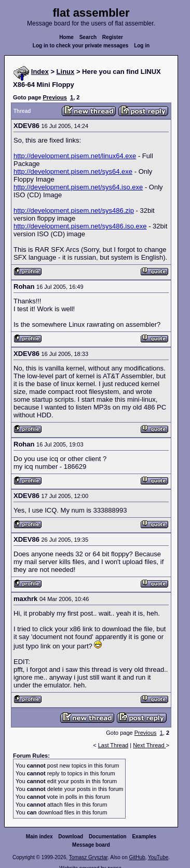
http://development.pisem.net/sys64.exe (73, 171)
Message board (91, 845)
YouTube (158, 857)
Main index (39, 837)
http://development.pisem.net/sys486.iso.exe (80, 226)
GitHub (137, 857)
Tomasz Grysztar (88, 857)
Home (66, 37)
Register (113, 37)
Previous (55, 97)
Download (71, 837)
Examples (144, 837)
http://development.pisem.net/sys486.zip (74, 210)
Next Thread (149, 745)
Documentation (108, 837)
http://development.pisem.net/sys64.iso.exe (78, 187)
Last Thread (113, 745)
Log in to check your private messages (81, 46)
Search (88, 37)
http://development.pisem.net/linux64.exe (75, 156)
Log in (142, 46)
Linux (66, 72)
